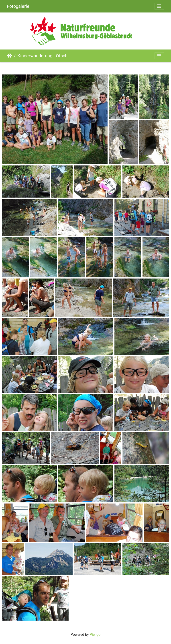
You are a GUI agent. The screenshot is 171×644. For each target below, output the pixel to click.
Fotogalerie (18, 6)
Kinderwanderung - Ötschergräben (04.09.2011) (45, 56)
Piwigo (95, 635)
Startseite (9, 56)
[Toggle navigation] (159, 6)
